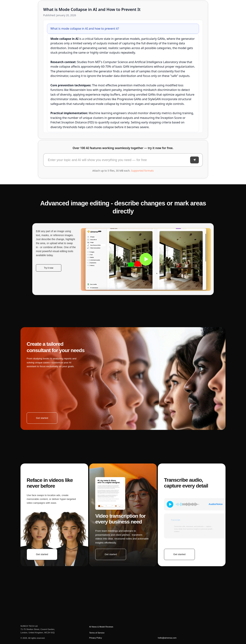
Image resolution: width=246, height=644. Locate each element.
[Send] (194, 160)
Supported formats (142, 171)
